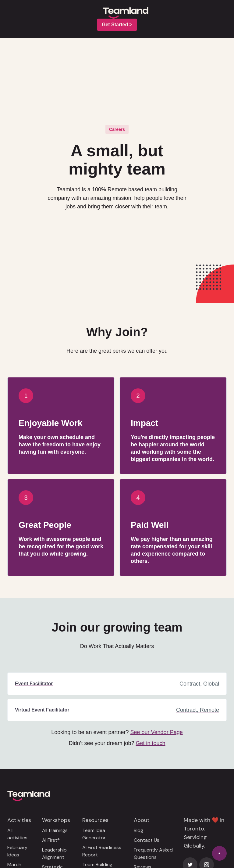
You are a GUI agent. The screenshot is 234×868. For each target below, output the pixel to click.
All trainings (55, 830)
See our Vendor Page (157, 732)
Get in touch (151, 743)
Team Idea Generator (94, 834)
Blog (138, 830)
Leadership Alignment (54, 854)
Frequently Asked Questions (153, 854)
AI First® (51, 840)
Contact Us (147, 840)
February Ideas (17, 851)
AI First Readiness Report (102, 851)
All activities (17, 834)
